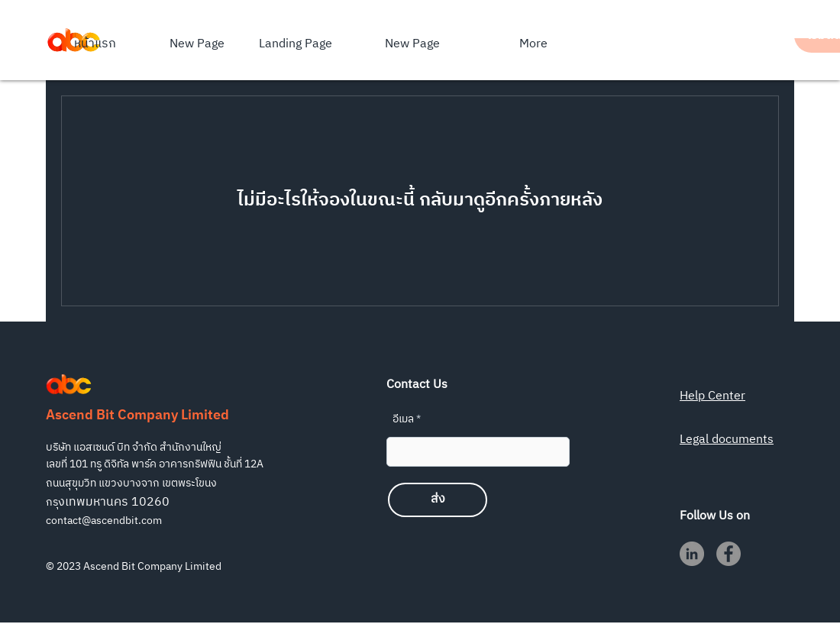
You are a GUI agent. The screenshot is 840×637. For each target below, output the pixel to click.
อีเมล (403, 419)
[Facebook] (729, 554)
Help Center (712, 396)
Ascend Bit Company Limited (137, 416)
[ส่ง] (438, 500)
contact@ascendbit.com (104, 521)
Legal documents (727, 440)
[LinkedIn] (692, 554)
